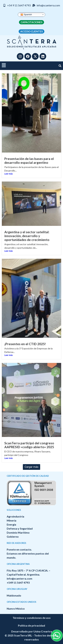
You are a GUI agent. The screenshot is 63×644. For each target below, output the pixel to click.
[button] (4, 66)
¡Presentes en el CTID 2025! (25, 344)
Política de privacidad (32, 625)
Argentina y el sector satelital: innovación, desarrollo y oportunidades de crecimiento (27, 236)
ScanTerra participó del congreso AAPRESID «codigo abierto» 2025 (29, 445)
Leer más (9, 174)
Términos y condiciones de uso (32, 618)
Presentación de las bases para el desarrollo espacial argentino (29, 161)
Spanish (26, 15)
